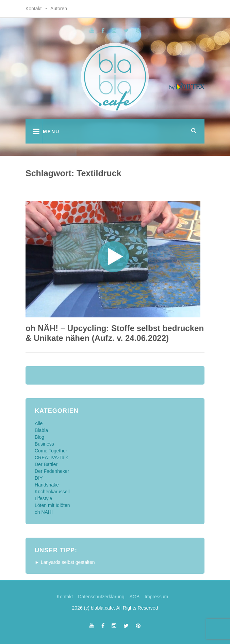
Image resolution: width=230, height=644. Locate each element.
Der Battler (46, 464)
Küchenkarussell (52, 492)
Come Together (51, 451)
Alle (39, 423)
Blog (39, 437)
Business (44, 444)
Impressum (156, 597)
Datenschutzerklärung (101, 597)
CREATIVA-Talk (51, 458)
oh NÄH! (44, 512)
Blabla (41, 430)
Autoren (59, 9)
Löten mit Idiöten (52, 505)
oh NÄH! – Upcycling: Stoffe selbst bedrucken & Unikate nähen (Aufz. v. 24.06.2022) (115, 333)
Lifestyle (43, 498)
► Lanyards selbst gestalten (65, 562)
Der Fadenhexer (52, 471)
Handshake (47, 485)
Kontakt (34, 9)
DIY (39, 478)
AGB (134, 597)
